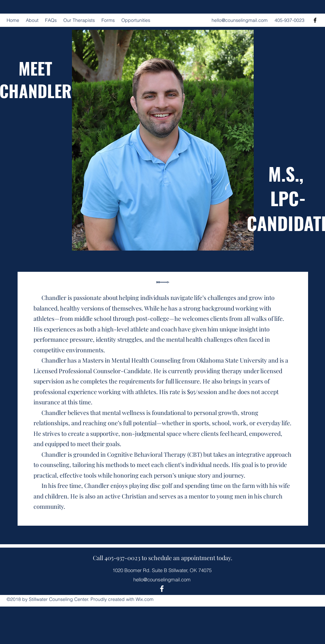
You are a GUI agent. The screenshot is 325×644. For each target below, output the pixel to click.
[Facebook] (315, 20)
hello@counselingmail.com (240, 20)
